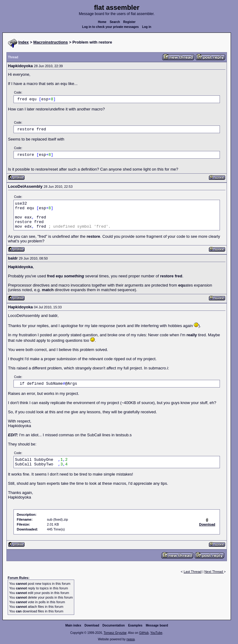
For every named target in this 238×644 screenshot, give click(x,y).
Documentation (114, 625)
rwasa (131, 639)
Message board (157, 625)
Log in (147, 27)
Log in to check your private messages (111, 27)
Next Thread (214, 572)
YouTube (156, 633)
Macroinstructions (51, 42)
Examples (135, 625)
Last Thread (193, 572)
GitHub (144, 633)
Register (129, 22)
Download (92, 625)
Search (115, 22)
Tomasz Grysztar (115, 633)
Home (102, 22)
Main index (73, 625)
